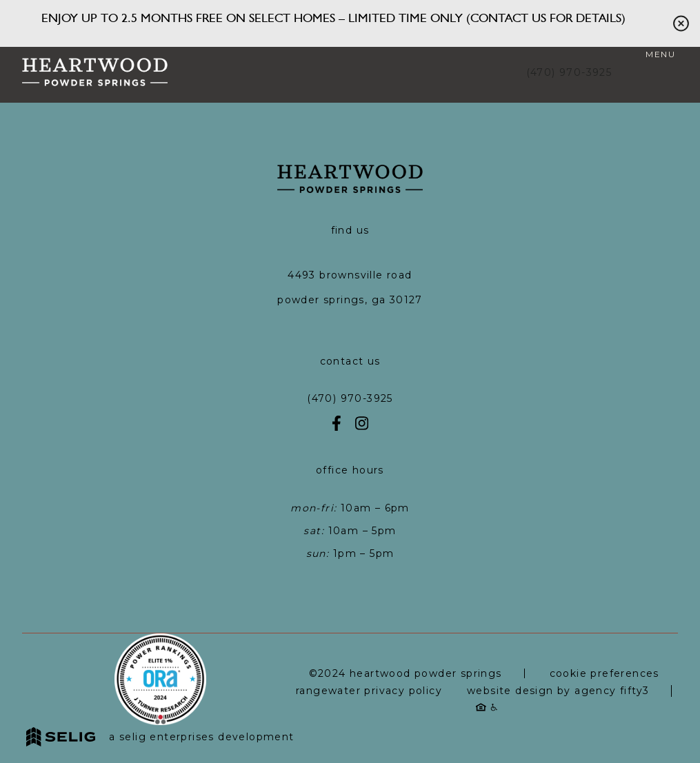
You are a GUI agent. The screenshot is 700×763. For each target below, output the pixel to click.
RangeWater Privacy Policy (369, 691)
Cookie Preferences (604, 673)
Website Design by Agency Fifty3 (558, 691)
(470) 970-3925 (569, 72)
